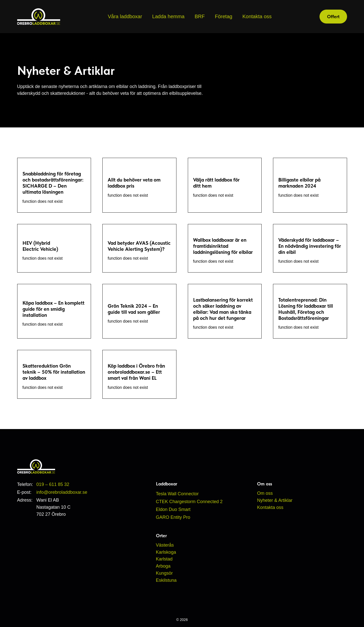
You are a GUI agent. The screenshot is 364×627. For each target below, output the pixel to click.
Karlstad (164, 559)
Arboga (163, 566)
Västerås (165, 545)
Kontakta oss (257, 16)
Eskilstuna (166, 580)
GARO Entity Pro (173, 517)
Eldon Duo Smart (173, 509)
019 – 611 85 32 (53, 484)
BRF (200, 16)
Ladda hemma (168, 16)
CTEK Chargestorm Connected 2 (189, 502)
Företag (224, 16)
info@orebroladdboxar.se (62, 492)
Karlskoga (166, 552)
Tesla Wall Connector (177, 494)
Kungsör (164, 573)
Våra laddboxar (125, 16)
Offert (333, 17)
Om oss (265, 493)
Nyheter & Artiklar (275, 500)
